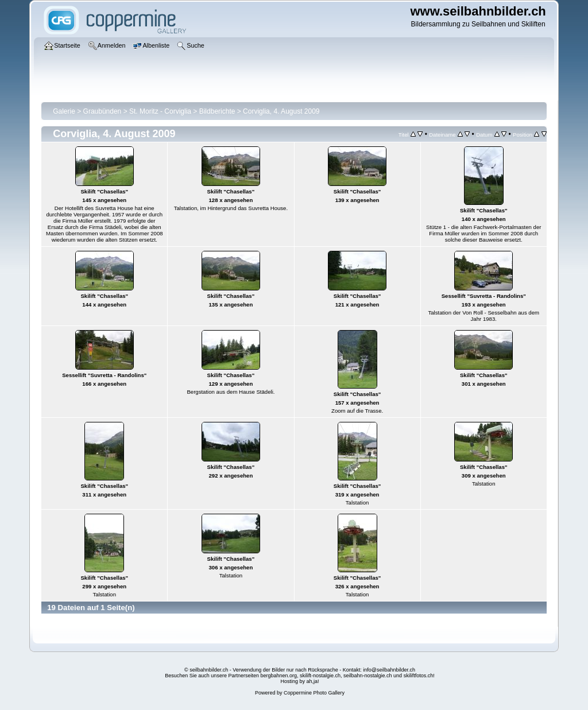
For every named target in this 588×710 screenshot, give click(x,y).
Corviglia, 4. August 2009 (281, 111)
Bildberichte (217, 111)
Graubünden (102, 111)
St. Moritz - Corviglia (160, 111)
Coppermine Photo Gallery (314, 693)
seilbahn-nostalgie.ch (368, 676)
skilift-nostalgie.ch (320, 676)
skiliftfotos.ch (419, 676)
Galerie (64, 111)
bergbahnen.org (278, 676)
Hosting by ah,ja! (299, 681)
